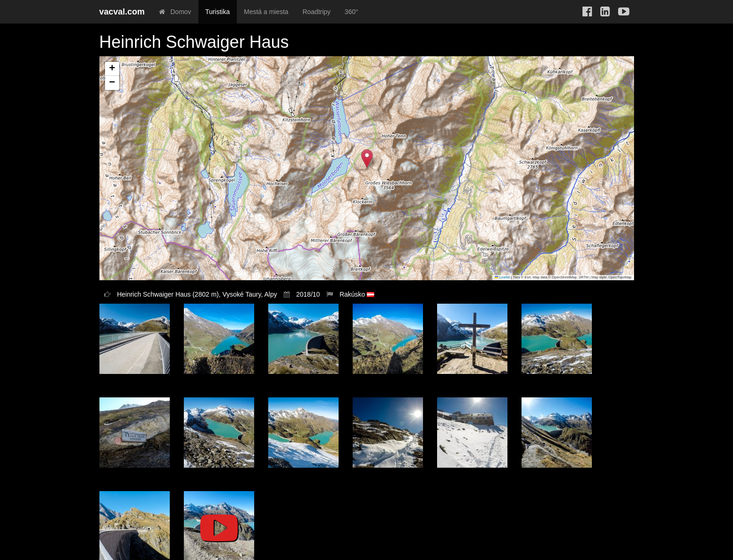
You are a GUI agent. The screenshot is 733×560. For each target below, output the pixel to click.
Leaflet (502, 277)
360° (351, 12)
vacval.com (122, 12)
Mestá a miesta (266, 12)
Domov (175, 12)
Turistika (218, 12)
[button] (367, 159)
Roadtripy (317, 12)
